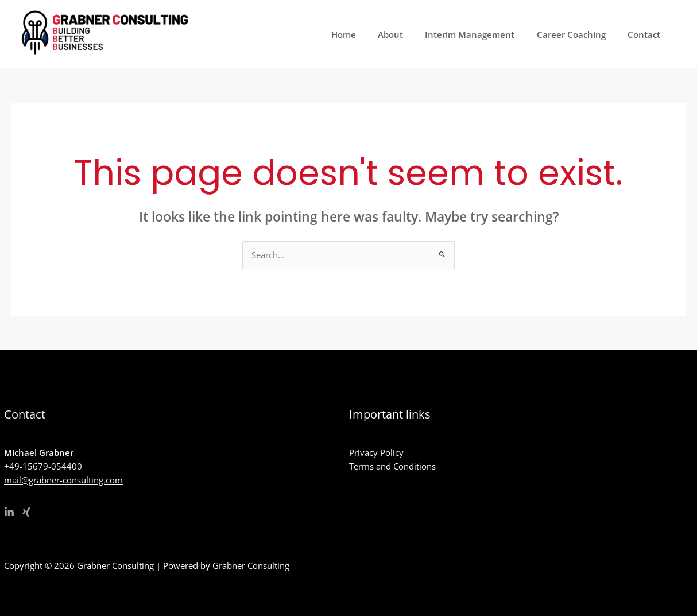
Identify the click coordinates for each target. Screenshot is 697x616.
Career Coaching (578, 34)
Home (365, 34)
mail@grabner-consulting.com (63, 480)
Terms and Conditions (392, 466)
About (407, 34)
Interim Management (482, 34)
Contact (646, 34)
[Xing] (26, 512)
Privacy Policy (376, 452)
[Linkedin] (9, 512)
